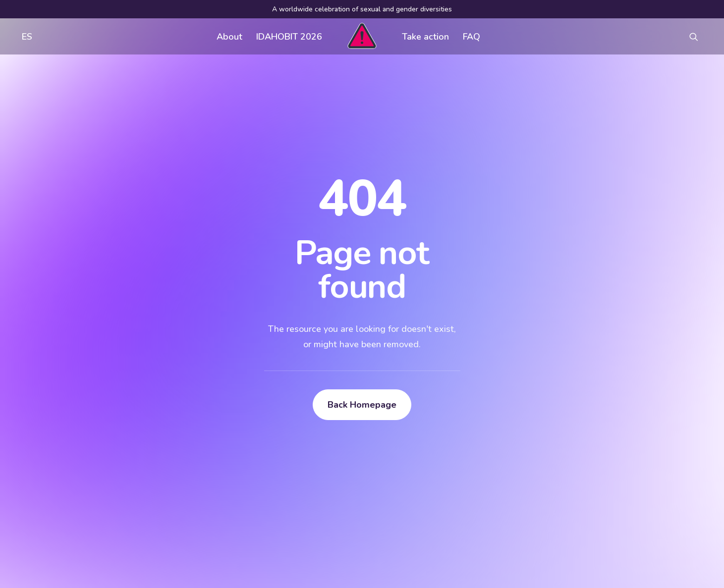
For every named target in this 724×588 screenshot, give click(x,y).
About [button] (229, 37)
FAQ (472, 37)
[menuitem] (25, 36)
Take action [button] (425, 37)
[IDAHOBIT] (362, 36)
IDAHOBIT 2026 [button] (289, 37)
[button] (698, 36)
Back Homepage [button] (362, 405)
